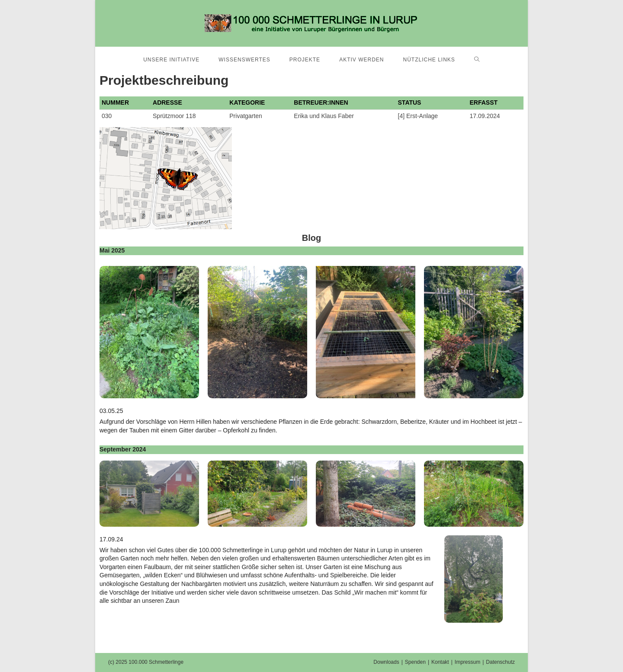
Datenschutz (500, 662)
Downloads (386, 662)
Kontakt (440, 662)
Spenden (415, 662)
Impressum (467, 662)
